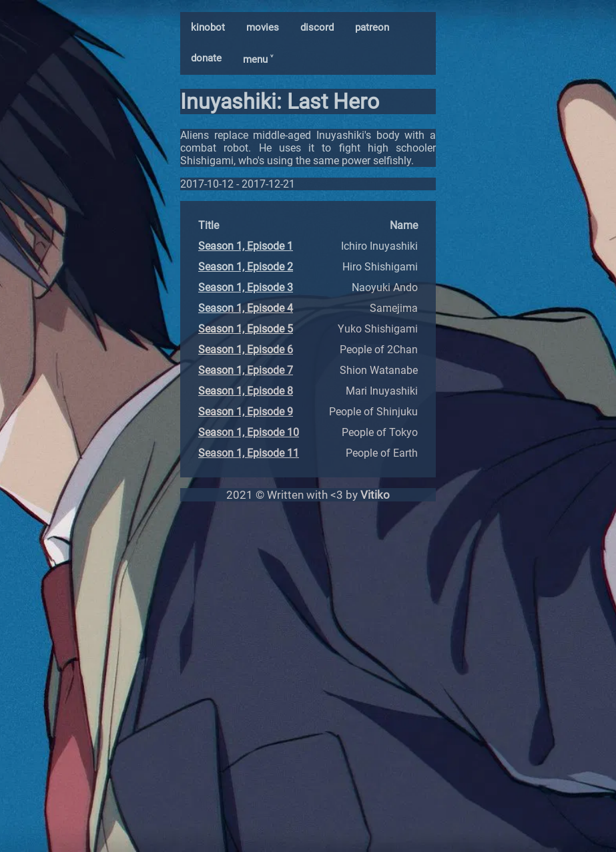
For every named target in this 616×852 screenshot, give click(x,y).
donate (206, 58)
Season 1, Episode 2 (246, 267)
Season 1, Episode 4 (246, 308)
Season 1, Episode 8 (246, 391)
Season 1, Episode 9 (246, 412)
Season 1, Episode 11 (249, 453)
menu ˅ (258, 59)
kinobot (208, 27)
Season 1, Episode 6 (246, 350)
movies (263, 27)
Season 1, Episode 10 (249, 432)
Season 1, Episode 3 (246, 287)
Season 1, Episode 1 (246, 246)
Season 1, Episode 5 (246, 329)
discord (317, 27)
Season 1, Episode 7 (246, 370)
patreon (372, 27)
